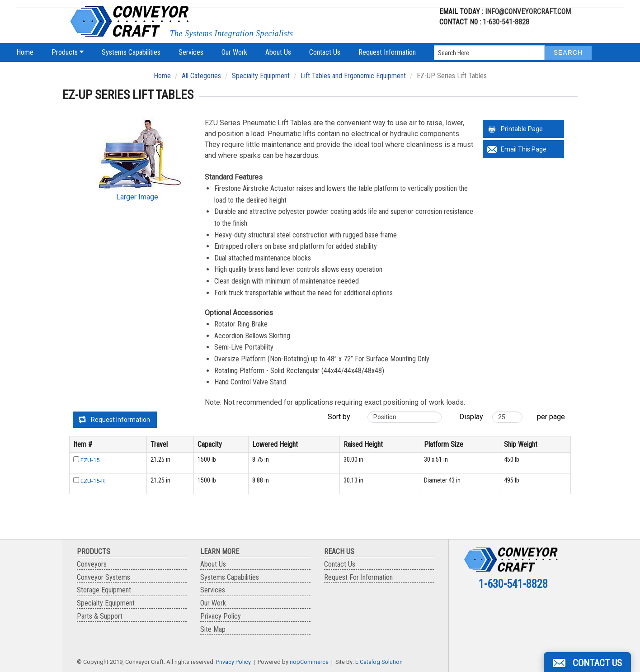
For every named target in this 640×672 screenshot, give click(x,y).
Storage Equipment (104, 590)
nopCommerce (309, 662)
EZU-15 (90, 460)
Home (25, 52)
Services (191, 52)
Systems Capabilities (131, 52)
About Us (278, 52)
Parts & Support (100, 616)
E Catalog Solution (379, 662)
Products (68, 52)
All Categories (201, 76)
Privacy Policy (221, 616)
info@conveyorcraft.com (527, 12)
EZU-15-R (93, 481)
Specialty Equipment (261, 76)
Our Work (234, 52)
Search (568, 52)
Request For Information (358, 577)
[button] (587, 662)
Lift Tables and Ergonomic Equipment (353, 76)
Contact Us (325, 52)
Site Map (213, 629)
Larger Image (137, 197)
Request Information (387, 52)
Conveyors (92, 564)
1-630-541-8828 (506, 22)
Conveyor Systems (104, 577)
